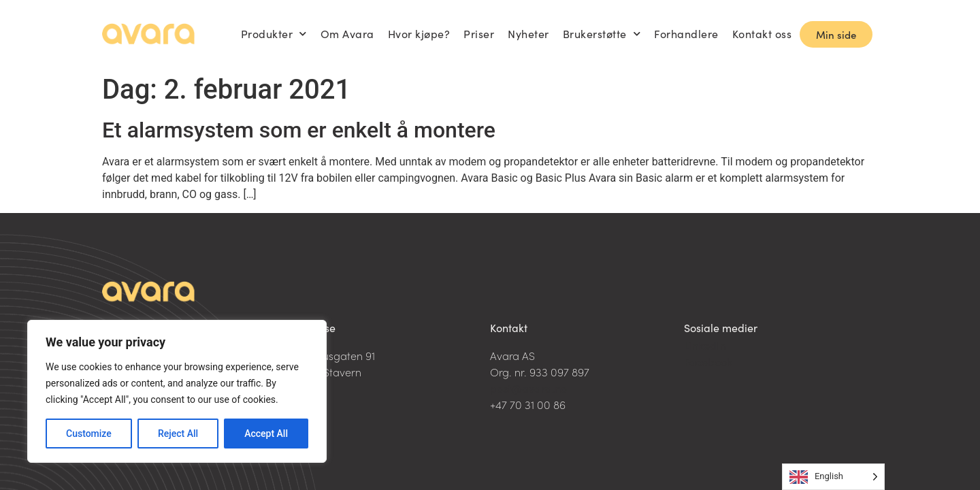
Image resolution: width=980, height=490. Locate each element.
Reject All (178, 434)
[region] (177, 391)
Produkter (274, 34)
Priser (479, 34)
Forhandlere (686, 34)
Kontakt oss (762, 34)
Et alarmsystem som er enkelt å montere (299, 130)
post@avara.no (528, 388)
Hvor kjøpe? (419, 34)
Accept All (266, 434)
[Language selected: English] (833, 477)
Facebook (708, 361)
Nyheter (528, 34)
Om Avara (347, 34)
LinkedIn (705, 345)
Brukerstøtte (602, 34)
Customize (89, 434)
